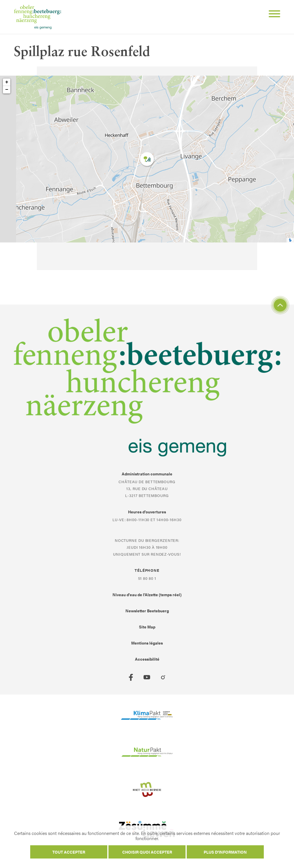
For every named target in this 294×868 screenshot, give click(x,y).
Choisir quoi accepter (147, 852)
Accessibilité (147, 659)
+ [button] (7, 82)
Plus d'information (225, 852)
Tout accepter (69, 852)
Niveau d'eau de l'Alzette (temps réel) (147, 594)
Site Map (147, 627)
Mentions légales (147, 643)
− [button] (7, 90)
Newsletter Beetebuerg (147, 611)
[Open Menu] (272, 15)
